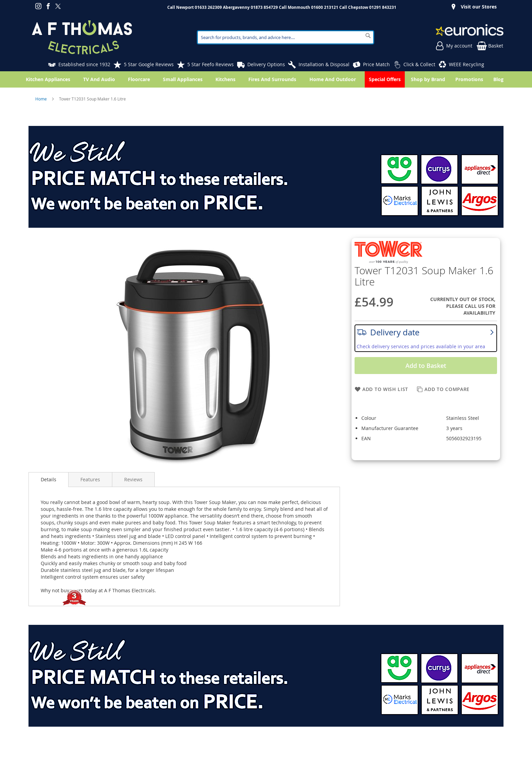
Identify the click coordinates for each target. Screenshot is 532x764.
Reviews (133, 479)
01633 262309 (208, 7)
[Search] (368, 36)
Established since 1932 (84, 64)
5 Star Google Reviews (149, 64)
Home (42, 99)
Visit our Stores (479, 7)
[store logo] (82, 37)
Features (90, 479)
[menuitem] (500, 79)
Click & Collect (419, 64)
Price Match (376, 64)
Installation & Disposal (324, 64)
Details (49, 479)
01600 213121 (325, 7)
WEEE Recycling (467, 64)
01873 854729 (264, 7)
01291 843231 (383, 7)
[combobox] (286, 37)
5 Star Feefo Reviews (211, 64)
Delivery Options (266, 64)
